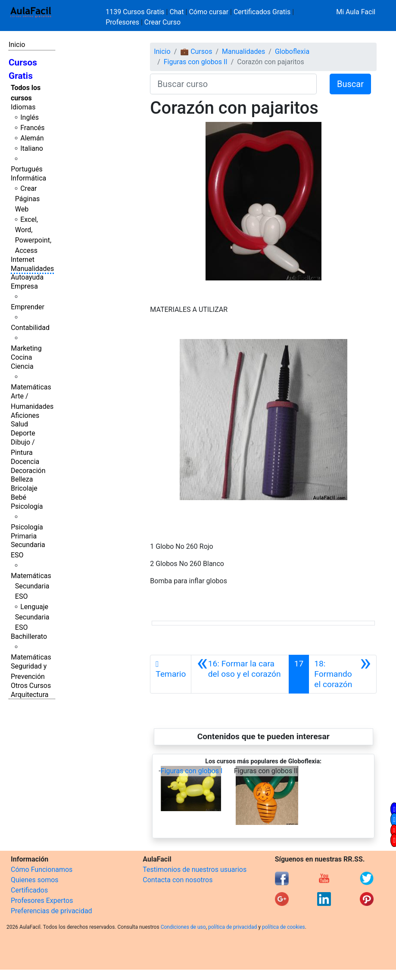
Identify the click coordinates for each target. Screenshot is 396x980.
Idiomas (23, 107)
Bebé (19, 497)
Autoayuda (27, 277)
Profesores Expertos (42, 901)
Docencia (25, 462)
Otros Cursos (31, 686)
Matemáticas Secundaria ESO (31, 586)
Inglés (30, 117)
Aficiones (25, 415)
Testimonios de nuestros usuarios (195, 870)
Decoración (28, 471)
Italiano (32, 148)
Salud (19, 424)
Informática (28, 178)
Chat (176, 12)
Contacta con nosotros (178, 880)
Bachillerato (29, 636)
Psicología (27, 506)
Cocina (21, 357)
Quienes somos (35, 880)
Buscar (350, 84)
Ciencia (22, 366)
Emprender (28, 307)
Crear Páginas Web (27, 199)
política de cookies (284, 927)
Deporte (23, 433)
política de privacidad (232, 927)
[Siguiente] (343, 674)
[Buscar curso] (233, 84)
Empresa (24, 286)
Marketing (26, 348)
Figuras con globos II (196, 62)
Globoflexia (292, 51)
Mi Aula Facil (356, 12)
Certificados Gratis (262, 12)
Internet (23, 260)
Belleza (22, 479)
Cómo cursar (209, 12)
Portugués (27, 169)
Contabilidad (30, 328)
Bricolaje (24, 488)
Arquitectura (30, 695)
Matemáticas (31, 387)
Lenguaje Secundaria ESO (32, 617)
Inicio (17, 45)
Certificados (29, 890)
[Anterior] (240, 674)
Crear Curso (162, 22)
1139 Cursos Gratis (136, 12)
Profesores (122, 22)
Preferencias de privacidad (51, 911)
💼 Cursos (196, 51)
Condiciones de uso (183, 927)
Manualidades (32, 269)
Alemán (32, 138)
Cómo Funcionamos (42, 870)
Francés (32, 128)
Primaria (24, 536)
